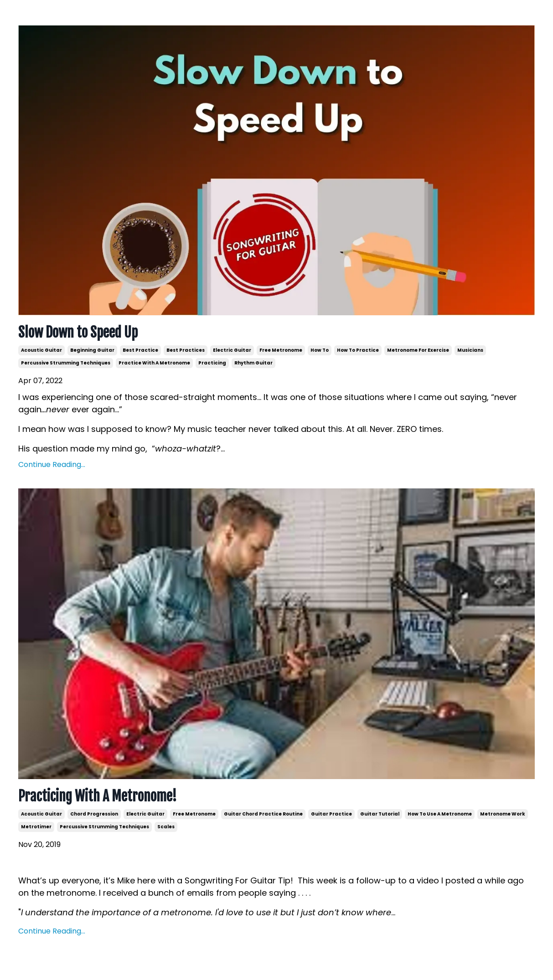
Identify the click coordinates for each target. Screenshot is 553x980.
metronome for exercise (418, 350)
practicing (212, 363)
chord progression (94, 814)
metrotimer (36, 827)
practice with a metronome (154, 363)
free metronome (281, 350)
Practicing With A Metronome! (98, 796)
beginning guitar (92, 350)
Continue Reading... (52, 464)
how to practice (358, 350)
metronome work (503, 814)
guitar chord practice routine (263, 814)
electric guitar (232, 350)
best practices (186, 350)
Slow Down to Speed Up (78, 333)
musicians (470, 350)
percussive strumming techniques (66, 363)
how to (320, 350)
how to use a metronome (440, 814)
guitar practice (331, 814)
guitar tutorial (380, 814)
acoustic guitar (41, 350)
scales (166, 827)
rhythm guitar (253, 363)
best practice (140, 350)
